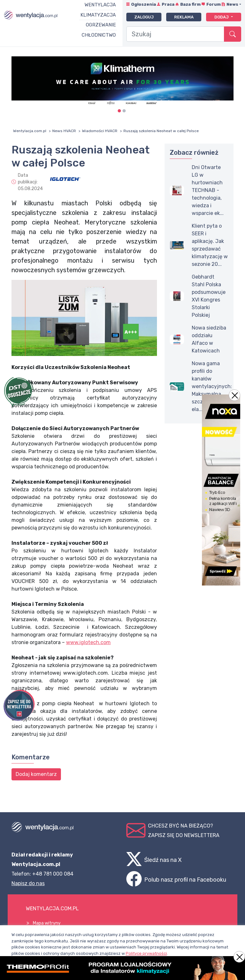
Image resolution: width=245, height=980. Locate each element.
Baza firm (190, 4)
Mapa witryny (47, 923)
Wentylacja (100, 5)
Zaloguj (144, 17)
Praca (168, 4)
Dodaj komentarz (36, 774)
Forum (214, 4)
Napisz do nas (28, 883)
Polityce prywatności (146, 953)
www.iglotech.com (88, 642)
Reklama (184, 17)
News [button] (232, 4)
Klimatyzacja (98, 15)
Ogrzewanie (101, 25)
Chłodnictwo (99, 35)
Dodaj (222, 17)
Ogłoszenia (144, 4)
